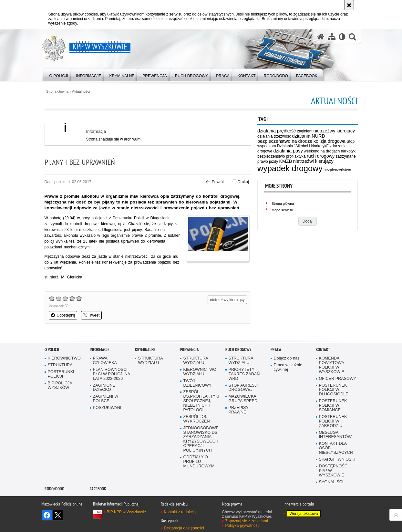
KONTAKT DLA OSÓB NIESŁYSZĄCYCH (336, 448)
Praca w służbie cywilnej (288, 367)
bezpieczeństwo (337, 170)
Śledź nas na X (58, 515)
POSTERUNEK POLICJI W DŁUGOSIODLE (334, 390)
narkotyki (349, 151)
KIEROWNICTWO (64, 358)
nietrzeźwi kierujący (313, 161)
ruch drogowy (321, 156)
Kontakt (323, 350)
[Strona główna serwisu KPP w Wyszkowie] (321, 37)
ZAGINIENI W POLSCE (106, 399)
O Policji (52, 350)
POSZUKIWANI (107, 408)
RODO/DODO (54, 489)
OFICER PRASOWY (338, 379)
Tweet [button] (91, 315)
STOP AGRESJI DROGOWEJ (243, 388)
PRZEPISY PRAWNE (239, 410)
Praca (276, 350)
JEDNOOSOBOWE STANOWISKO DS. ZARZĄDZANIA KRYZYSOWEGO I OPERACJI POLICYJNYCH (201, 439)
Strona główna (57, 92)
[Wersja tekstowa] (342, 37)
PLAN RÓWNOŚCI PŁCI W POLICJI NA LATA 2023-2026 (112, 374)
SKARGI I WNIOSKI (337, 459)
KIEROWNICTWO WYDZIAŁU (200, 372)
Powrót (215, 182)
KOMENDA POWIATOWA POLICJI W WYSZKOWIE (332, 365)
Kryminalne (145, 350)
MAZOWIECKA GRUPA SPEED (243, 399)
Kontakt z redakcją (180, 512)
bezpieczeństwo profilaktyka (281, 156)
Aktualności (81, 92)
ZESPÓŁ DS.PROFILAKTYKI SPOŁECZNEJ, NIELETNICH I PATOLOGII (201, 401)
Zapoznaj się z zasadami (247, 521)
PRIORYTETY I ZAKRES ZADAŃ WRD (244, 374)
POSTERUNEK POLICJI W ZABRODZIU (333, 421)
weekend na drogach (322, 151)
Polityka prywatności (243, 526)
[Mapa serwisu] (332, 37)
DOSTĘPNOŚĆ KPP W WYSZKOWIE (333, 471)
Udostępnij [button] (63, 315)
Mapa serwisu (282, 210)
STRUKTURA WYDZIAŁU (151, 361)
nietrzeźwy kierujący (334, 131)
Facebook (98, 489)
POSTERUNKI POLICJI (61, 374)
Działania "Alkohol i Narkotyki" (303, 146)
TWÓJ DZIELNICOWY (198, 383)
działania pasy (288, 151)
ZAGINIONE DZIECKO (104, 388)
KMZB (285, 161)
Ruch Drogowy (238, 350)
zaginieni (305, 131)
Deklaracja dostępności (184, 528)
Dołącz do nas (287, 358)
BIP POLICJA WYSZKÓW (60, 386)
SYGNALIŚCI (331, 482)
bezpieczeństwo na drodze (285, 141)
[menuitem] (59, 74)
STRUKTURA (60, 365)
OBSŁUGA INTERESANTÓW (335, 435)
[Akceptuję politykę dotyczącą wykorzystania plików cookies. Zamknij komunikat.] (349, 5)
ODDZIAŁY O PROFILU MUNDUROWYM (199, 462)
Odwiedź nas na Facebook (47, 515)
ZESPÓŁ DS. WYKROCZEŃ (197, 419)
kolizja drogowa (330, 141)
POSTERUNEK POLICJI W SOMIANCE (333, 406)
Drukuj (240, 182)
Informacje (100, 350)
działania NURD (309, 136)
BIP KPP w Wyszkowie (127, 512)
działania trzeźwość (274, 136)
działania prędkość (277, 131)
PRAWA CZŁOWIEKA (105, 361)
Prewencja (190, 350)
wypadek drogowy (290, 168)
